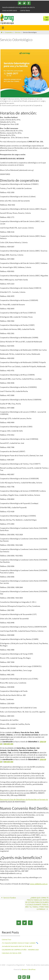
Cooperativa (9, 32)
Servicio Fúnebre (8, 898)
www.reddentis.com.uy (39, 884)
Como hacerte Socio (10, 11)
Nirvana (24, 969)
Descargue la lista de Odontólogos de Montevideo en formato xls (24, 799)
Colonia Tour (7, 940)
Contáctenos (25, 11)
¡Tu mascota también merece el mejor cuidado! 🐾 (20, 943)
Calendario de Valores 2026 (12, 953)
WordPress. (32, 969)
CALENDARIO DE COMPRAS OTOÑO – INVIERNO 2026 (20, 950)
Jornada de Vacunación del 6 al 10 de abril (17, 946)
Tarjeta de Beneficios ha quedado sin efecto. (19, 7)
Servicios (18, 32)
